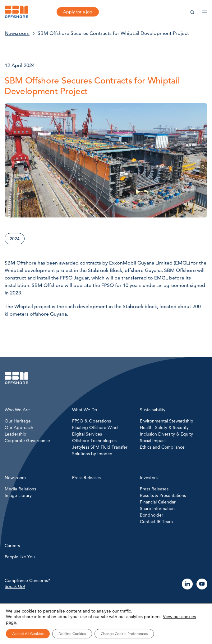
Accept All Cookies (28, 634)
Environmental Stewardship (167, 421)
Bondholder (152, 515)
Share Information (157, 508)
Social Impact (153, 441)
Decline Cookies (72, 634)
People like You (20, 557)
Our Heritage (18, 421)
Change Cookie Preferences (124, 634)
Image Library (18, 495)
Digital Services (87, 434)
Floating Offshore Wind (95, 427)
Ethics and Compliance (162, 447)
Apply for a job (78, 12)
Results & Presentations (163, 495)
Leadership (16, 434)
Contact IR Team (156, 522)
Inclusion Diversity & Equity (166, 434)
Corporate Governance (27, 441)
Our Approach (19, 427)
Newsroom (17, 33)
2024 (15, 239)
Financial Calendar (158, 502)
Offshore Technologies (94, 441)
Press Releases (154, 489)
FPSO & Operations (92, 421)
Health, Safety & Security (164, 427)
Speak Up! (15, 586)
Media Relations (20, 489)
